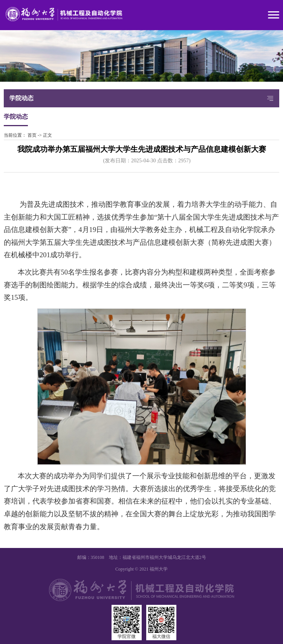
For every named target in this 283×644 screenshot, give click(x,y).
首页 (32, 135)
